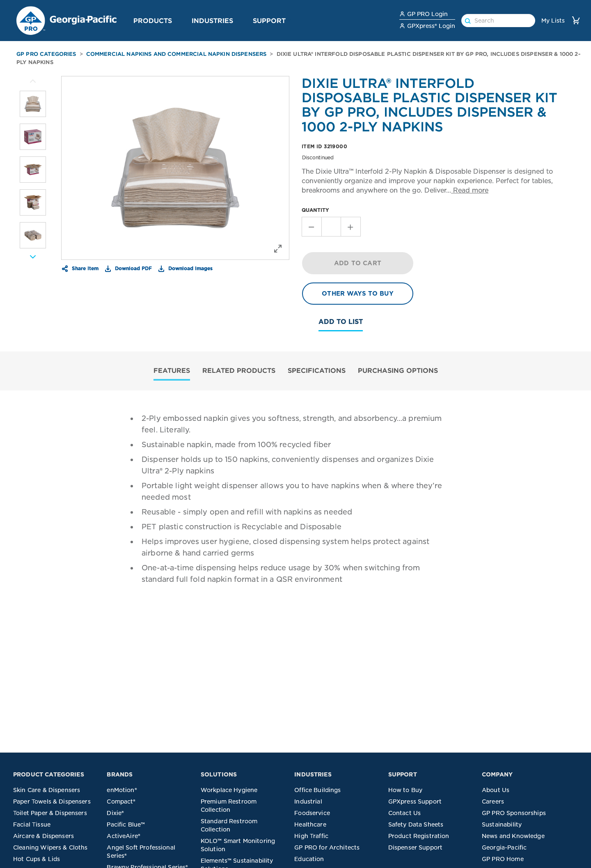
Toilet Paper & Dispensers (50, 813)
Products (153, 21)
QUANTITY (315, 210)
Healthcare (310, 824)
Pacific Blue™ (126, 824)
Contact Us (405, 813)
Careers (493, 801)
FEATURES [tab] (172, 370)
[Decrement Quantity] (312, 227)
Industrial (308, 801)
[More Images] (33, 81)
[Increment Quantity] (351, 227)
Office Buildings (317, 790)
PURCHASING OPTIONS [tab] (398, 370)
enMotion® (122, 790)
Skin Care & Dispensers (47, 790)
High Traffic (311, 836)
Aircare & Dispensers (44, 836)
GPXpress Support (415, 801)
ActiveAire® (124, 836)
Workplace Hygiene (229, 790)
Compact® (121, 801)
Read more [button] (470, 190)
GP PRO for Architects (327, 847)
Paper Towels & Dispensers (52, 801)
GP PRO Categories (46, 54)
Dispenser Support (416, 847)
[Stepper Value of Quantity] (331, 227)
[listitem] (33, 104)
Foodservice (312, 813)
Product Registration (419, 836)
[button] (175, 20)
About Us (496, 790)
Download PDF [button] (133, 268)
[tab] (172, 371)
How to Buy (405, 790)
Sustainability (502, 824)
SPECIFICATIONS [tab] (317, 370)
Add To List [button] (341, 322)
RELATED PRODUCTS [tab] (239, 370)
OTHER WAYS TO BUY (358, 294)
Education (309, 859)
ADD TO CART (358, 263)
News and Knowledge (513, 836)
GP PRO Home (503, 859)
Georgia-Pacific (504, 847)
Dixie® (115, 813)
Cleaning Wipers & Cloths (50, 847)
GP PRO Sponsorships (514, 813)
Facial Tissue (32, 824)
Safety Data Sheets (416, 824)
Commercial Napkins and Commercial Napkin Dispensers (176, 54)
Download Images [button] (190, 268)
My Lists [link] (553, 21)
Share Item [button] (84, 268)
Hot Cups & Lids (37, 859)
